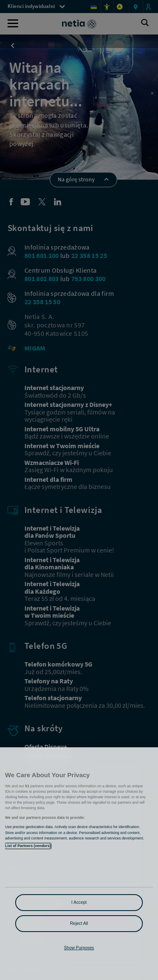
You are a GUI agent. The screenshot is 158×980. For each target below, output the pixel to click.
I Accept (79, 902)
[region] (79, 864)
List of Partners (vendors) (28, 846)
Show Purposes (79, 948)
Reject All (79, 923)
